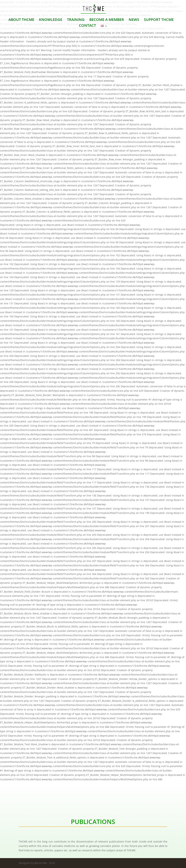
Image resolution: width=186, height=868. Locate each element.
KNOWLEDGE (51, 20)
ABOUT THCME (21, 20)
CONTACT (87, 26)
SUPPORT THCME (159, 20)
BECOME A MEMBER (107, 20)
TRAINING (76, 20)
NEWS (134, 20)
